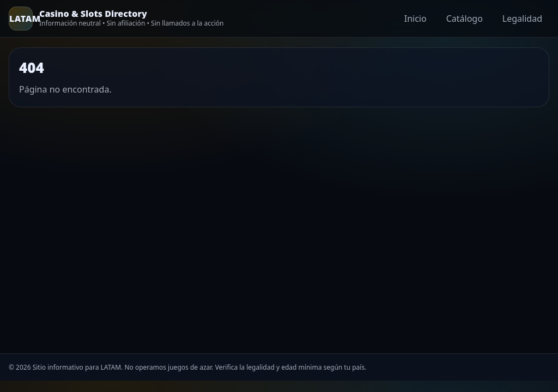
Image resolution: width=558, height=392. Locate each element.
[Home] (116, 19)
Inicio (416, 19)
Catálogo (465, 19)
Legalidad (522, 19)
